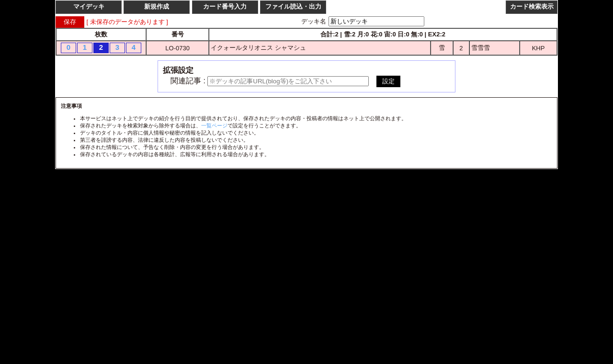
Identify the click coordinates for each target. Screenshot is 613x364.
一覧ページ (214, 125)
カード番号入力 (225, 6)
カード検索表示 (532, 6)
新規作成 (157, 6)
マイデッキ (89, 6)
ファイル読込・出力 (293, 6)
